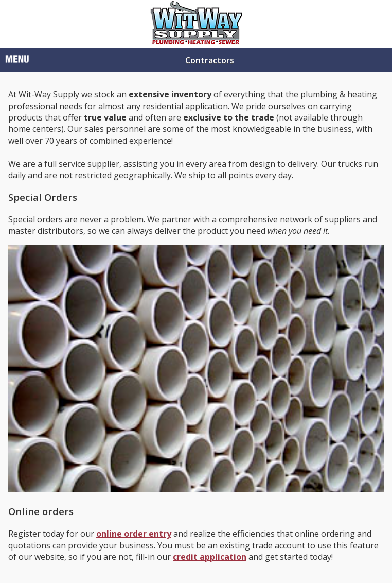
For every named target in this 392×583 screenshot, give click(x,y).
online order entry (134, 534)
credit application (210, 557)
